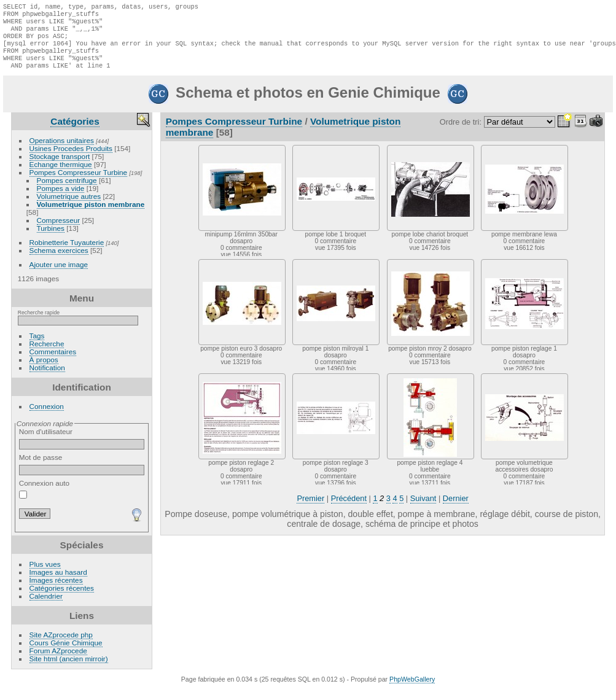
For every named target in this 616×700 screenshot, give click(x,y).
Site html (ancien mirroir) (69, 670)
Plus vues (45, 575)
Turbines (51, 239)
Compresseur (59, 231)
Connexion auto (44, 500)
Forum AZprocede (58, 662)
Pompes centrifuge (67, 191)
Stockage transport (60, 167)
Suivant (423, 509)
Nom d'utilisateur (82, 449)
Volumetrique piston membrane (91, 215)
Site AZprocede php (61, 646)
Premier (310, 509)
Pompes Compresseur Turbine (79, 183)
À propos (44, 371)
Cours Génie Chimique (66, 654)
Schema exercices (59, 261)
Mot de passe (82, 475)
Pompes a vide (61, 199)
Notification (47, 379)
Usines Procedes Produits (71, 159)
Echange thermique (61, 175)
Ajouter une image (59, 275)
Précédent (349, 509)
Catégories (75, 132)
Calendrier (46, 607)
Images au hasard (58, 583)
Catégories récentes (62, 599)
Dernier (456, 509)
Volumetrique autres (69, 207)
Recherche (47, 355)
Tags (37, 347)
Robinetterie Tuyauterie (67, 253)
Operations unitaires (62, 151)
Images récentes (56, 591)
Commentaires (53, 363)
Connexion (47, 417)
